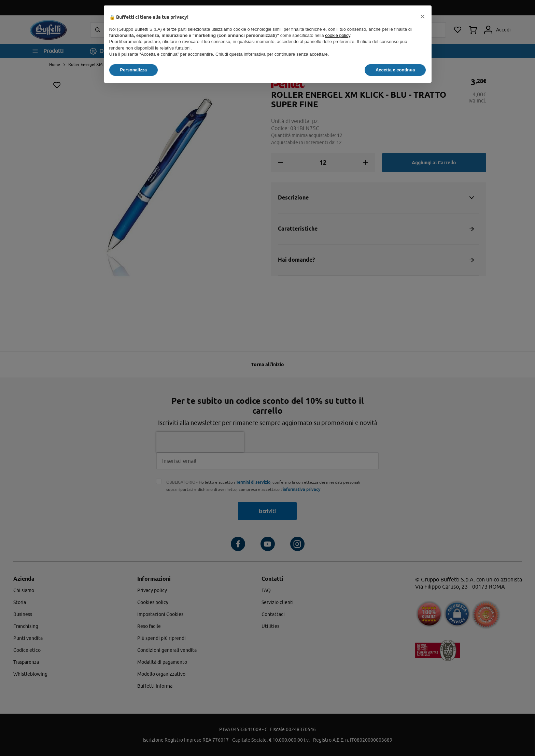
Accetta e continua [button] (395, 70)
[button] (423, 16)
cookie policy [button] (337, 35)
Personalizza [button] (134, 70)
